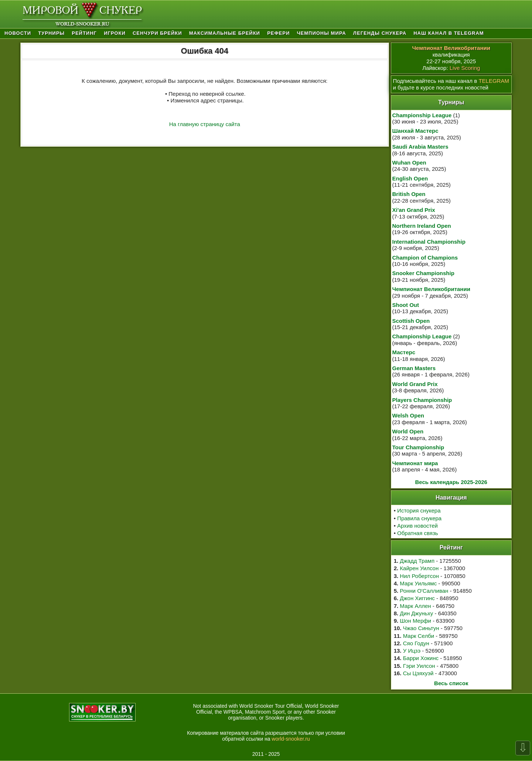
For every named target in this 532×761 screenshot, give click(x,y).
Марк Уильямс (418, 583)
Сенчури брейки (157, 33)
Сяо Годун (416, 643)
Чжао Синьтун (421, 628)
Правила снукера (419, 518)
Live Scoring (465, 68)
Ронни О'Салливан (424, 591)
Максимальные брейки (225, 33)
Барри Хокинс (421, 658)
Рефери (278, 33)
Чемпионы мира (321, 33)
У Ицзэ (412, 651)
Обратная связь (418, 533)
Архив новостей (417, 526)
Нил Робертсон (419, 576)
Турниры (51, 33)
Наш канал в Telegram (449, 33)
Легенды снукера (380, 33)
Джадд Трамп (417, 561)
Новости (18, 33)
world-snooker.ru (291, 739)
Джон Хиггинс (417, 598)
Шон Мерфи (415, 621)
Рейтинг (84, 33)
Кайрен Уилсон (419, 568)
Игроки (115, 33)
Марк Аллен (415, 606)
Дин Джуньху (416, 613)
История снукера (419, 510)
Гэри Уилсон (419, 666)
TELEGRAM (494, 81)
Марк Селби (419, 636)
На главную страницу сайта (205, 124)
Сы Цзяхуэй (418, 673)
